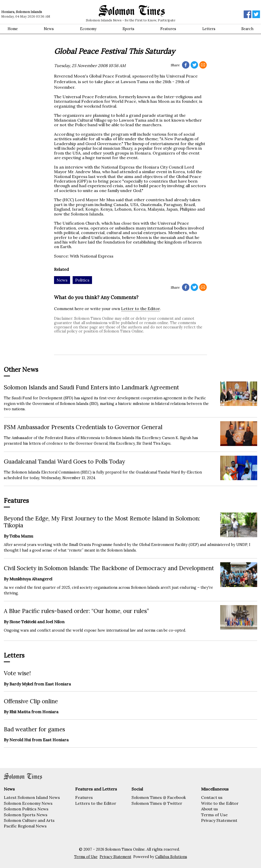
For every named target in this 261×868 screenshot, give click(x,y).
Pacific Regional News (25, 826)
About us (210, 809)
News (49, 29)
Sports (128, 29)
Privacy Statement (219, 820)
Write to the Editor (220, 803)
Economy (88, 29)
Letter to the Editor (140, 309)
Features (168, 29)
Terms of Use (214, 815)
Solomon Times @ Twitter (157, 803)
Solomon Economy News (28, 803)
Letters (209, 29)
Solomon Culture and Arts (29, 820)
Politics (82, 280)
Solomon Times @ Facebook (159, 797)
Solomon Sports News (26, 815)
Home (13, 29)
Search (247, 29)
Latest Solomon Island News (32, 797)
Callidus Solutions (171, 857)
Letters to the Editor (96, 803)
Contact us (212, 797)
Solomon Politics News (26, 809)
